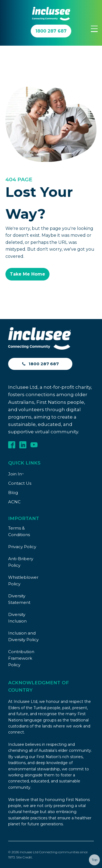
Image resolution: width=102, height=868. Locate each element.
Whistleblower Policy (23, 581)
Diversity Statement (19, 599)
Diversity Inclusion (17, 618)
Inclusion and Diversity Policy (23, 636)
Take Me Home (27, 274)
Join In (16, 474)
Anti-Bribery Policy (21, 562)
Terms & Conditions (19, 531)
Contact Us (20, 483)
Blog (13, 493)
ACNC (14, 502)
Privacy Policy (22, 547)
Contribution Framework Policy (21, 658)
